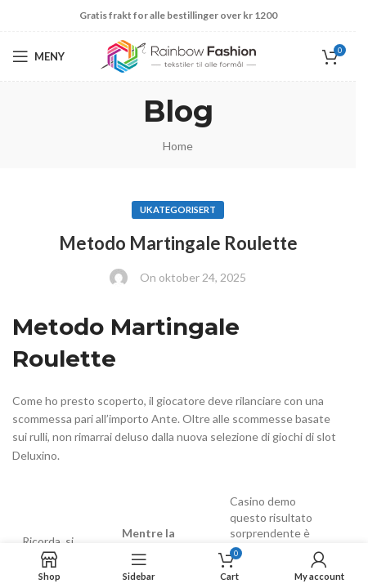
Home (178, 146)
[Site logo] (178, 55)
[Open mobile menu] (38, 56)
